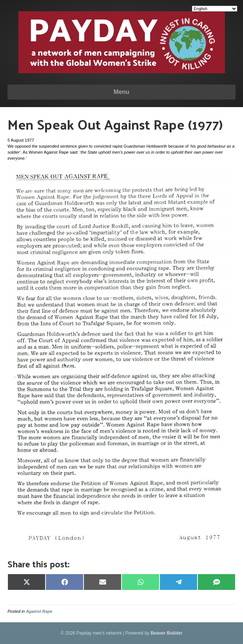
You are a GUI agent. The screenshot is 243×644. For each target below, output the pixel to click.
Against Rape (39, 611)
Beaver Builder (166, 633)
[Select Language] (215, 9)
